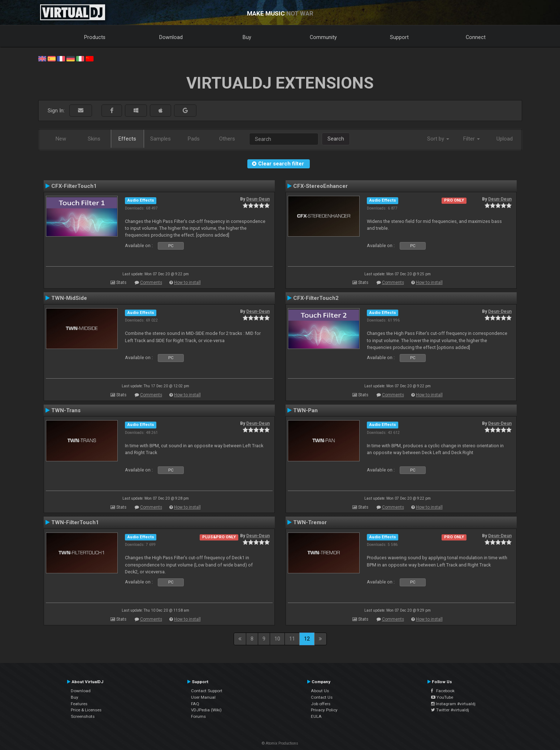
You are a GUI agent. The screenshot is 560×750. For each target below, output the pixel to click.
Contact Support (207, 691)
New (61, 139)
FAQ (195, 704)
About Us (320, 691)
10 (277, 639)
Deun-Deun (258, 199)
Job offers (321, 704)
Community (323, 37)
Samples (160, 139)
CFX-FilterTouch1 (74, 186)
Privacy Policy (324, 710)
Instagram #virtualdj (453, 704)
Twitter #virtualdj (450, 710)
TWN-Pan (305, 410)
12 (307, 639)
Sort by (438, 139)
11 (292, 639)
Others (227, 139)
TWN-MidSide (69, 298)
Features (79, 704)
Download (171, 37)
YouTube (442, 697)
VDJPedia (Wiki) (206, 710)
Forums (198, 716)
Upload (505, 139)
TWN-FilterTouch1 (75, 522)
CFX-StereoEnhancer (320, 186)
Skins (94, 139)
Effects (127, 139)
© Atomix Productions (280, 743)
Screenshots (83, 716)
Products (95, 37)
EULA (316, 716)
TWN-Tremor (310, 522)
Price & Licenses (86, 710)
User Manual (203, 697)
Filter (472, 139)
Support (399, 37)
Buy (247, 37)
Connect (476, 37)
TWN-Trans (66, 410)
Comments (151, 283)
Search (336, 139)
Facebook (443, 691)
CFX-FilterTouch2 (316, 298)
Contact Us (322, 697)
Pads (194, 139)
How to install (187, 283)
